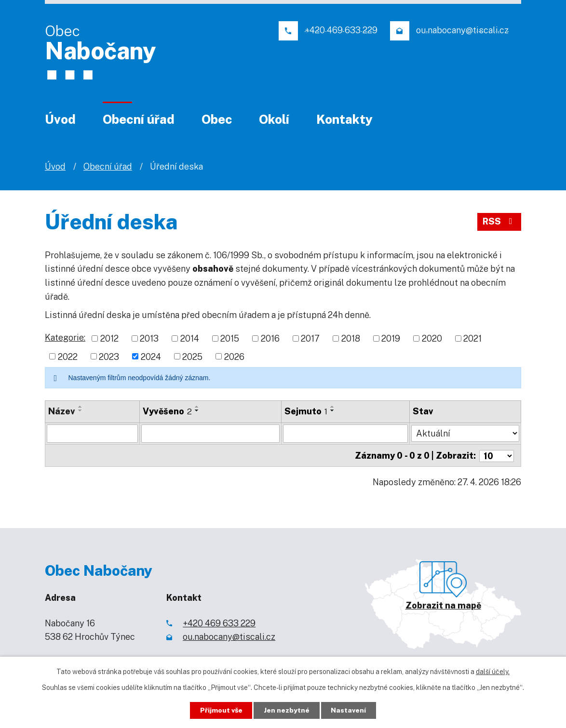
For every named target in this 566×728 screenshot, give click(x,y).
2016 (270, 338)
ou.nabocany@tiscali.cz (229, 636)
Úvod (60, 119)
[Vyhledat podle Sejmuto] (345, 434)
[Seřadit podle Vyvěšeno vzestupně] (198, 407)
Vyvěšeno (168, 411)
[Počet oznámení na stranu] (497, 455)
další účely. (493, 672)
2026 (234, 356)
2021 (472, 338)
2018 (351, 338)
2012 (109, 338)
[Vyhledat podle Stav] (465, 433)
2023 (109, 356)
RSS (499, 222)
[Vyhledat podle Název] (93, 434)
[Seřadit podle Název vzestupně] (81, 407)
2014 (190, 338)
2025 (192, 356)
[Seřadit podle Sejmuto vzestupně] (333, 407)
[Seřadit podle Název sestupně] (81, 410)
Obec (217, 119)
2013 (149, 338)
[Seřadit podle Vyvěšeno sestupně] (198, 410)
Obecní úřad (139, 119)
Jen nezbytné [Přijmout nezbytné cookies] (287, 710)
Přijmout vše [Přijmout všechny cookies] (221, 710)
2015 (230, 338)
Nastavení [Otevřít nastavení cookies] (349, 710)
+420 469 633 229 (219, 622)
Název (62, 411)
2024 (151, 356)
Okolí (274, 119)
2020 (432, 338)
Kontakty (344, 119)
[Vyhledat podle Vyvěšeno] (211, 434)
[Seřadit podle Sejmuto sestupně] (333, 410)
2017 (310, 338)
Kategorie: (65, 338)
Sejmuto (306, 411)
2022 (68, 356)
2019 (391, 338)
